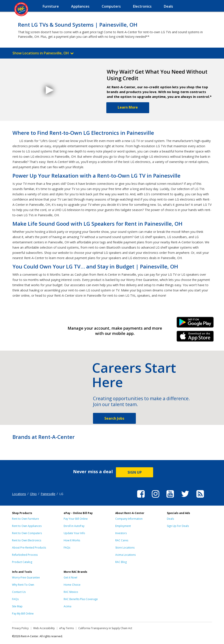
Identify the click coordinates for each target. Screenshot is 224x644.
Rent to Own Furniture (25, 519)
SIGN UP (135, 472)
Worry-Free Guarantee (26, 577)
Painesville (48, 494)
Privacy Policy (20, 628)
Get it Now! (70, 577)
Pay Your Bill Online (76, 519)
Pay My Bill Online (23, 614)
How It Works (72, 540)
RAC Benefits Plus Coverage (81, 599)
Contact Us (19, 592)
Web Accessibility (44, 628)
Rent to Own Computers (27, 533)
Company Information (129, 519)
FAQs (67, 548)
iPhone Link (195, 338)
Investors (121, 533)
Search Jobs (114, 418)
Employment (123, 526)
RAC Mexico (71, 592)
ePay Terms (66, 628)
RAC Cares (122, 540)
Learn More (128, 107)
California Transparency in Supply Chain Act (105, 628)
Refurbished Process (25, 555)
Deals (170, 519)
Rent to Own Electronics (27, 540)
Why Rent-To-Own (23, 585)
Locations (19, 494)
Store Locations (125, 548)
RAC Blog (121, 562)
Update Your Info (74, 533)
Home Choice (72, 585)
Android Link (195, 324)
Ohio (33, 494)
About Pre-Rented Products (29, 548)
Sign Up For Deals (178, 526)
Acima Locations (125, 555)
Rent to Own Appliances (27, 526)
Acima (67, 606)
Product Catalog (22, 562)
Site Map (17, 606)
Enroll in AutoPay (74, 526)
